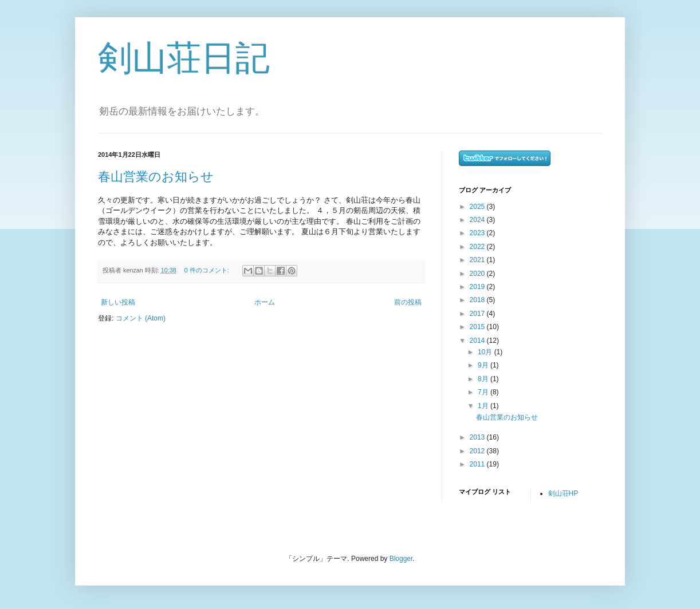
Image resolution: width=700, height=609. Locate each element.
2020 (478, 274)
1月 (484, 406)
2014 (478, 341)
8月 (484, 379)
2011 (478, 464)
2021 (478, 260)
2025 (478, 207)
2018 (478, 300)
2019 (478, 287)
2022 (478, 247)
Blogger (401, 559)
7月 (484, 392)
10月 (486, 352)
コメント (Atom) (141, 318)
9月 (484, 365)
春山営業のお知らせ (156, 177)
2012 (478, 451)
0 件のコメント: (208, 270)
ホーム (265, 302)
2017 (478, 314)
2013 (478, 437)
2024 (478, 220)
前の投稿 (408, 302)
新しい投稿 (118, 302)
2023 (478, 233)
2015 (478, 327)
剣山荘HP (563, 493)
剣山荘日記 (184, 58)
